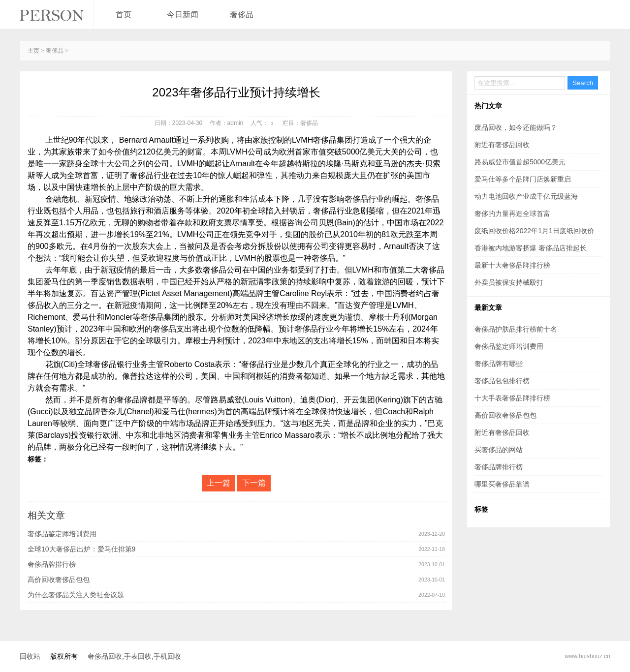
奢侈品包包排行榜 (502, 381)
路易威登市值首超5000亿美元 (520, 162)
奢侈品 (242, 15)
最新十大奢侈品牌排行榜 (512, 265)
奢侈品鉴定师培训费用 (62, 534)
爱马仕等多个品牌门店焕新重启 (523, 179)
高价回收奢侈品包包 (59, 580)
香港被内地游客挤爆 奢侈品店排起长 (531, 248)
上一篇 (219, 483)
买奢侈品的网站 (499, 450)
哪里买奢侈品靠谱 (502, 484)
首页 (124, 15)
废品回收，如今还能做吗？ (516, 127)
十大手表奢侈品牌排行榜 (512, 398)
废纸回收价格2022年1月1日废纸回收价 (534, 231)
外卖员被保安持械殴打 (509, 282)
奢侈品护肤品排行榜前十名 (516, 329)
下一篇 (254, 483)
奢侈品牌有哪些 (499, 364)
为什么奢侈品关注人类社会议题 (76, 595)
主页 (33, 51)
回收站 (30, 656)
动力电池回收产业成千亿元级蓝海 (526, 196)
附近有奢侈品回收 (502, 145)
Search (583, 83)
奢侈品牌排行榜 (52, 564)
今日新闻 (183, 15)
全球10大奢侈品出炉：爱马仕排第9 (81, 549)
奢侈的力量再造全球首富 (512, 214)
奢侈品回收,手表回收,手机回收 (134, 656)
